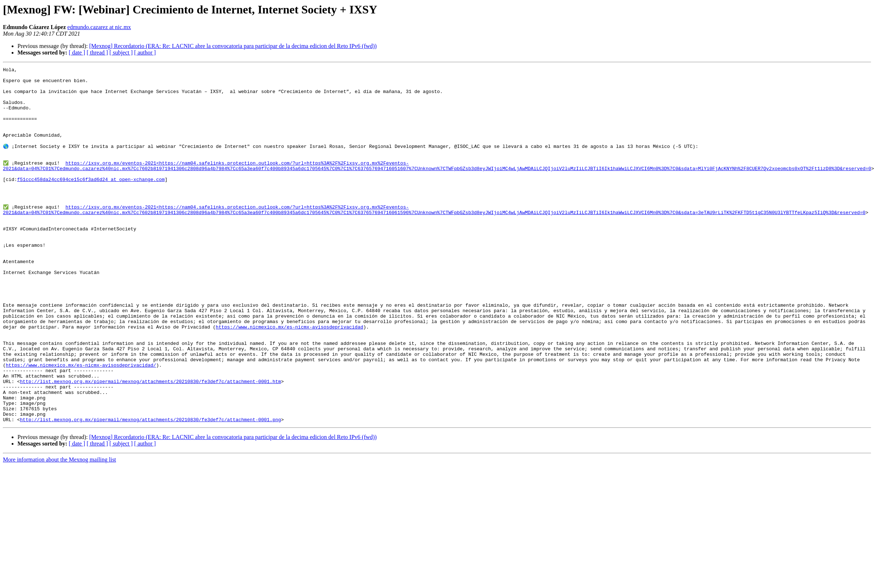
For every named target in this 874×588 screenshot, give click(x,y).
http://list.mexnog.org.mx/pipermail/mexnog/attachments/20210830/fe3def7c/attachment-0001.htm (151, 443)
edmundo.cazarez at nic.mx (99, 27)
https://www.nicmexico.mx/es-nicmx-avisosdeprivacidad (290, 378)
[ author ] (145, 53)
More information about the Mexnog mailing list (59, 529)
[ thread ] (97, 53)
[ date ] (77, 53)
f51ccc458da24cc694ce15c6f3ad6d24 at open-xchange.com (91, 201)
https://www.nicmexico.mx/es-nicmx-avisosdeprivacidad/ (81, 424)
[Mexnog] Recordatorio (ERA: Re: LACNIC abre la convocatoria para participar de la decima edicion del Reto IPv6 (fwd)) (233, 46)
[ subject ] (121, 53)
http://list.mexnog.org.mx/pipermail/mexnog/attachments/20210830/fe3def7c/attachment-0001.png (151, 489)
